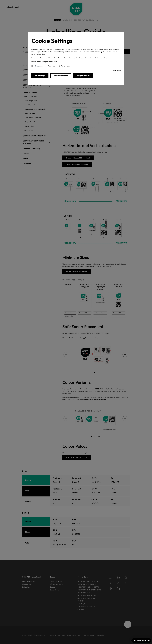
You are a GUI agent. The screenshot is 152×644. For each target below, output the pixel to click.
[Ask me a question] (149, 641)
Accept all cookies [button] (83, 76)
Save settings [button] (40, 76)
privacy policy (97, 52)
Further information (61, 76)
